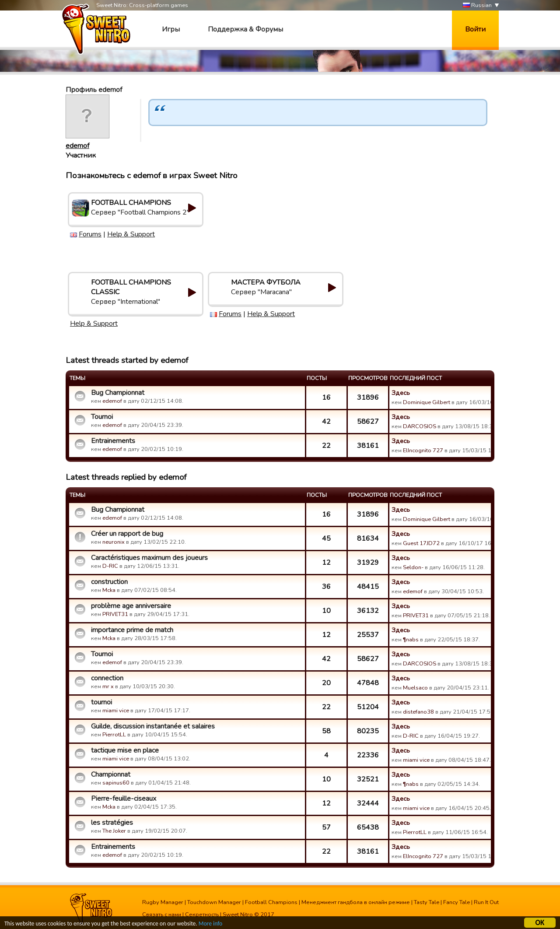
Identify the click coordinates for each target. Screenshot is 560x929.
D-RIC (110, 566)
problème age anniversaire (131, 606)
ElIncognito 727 (423, 450)
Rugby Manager (163, 902)
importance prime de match (132, 630)
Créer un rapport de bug (127, 534)
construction (109, 582)
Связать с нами (162, 915)
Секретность (202, 915)
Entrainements (113, 441)
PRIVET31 (115, 614)
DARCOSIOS (420, 426)
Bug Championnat (118, 393)
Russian (477, 5)
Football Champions (271, 902)
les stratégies (112, 823)
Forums (90, 234)
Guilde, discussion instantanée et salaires (153, 726)
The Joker (114, 831)
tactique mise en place (125, 750)
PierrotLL (114, 735)
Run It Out (486, 902)
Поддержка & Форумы (245, 29)
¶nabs (411, 640)
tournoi (101, 702)
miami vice (116, 711)
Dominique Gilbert (427, 402)
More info (210, 924)
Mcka (110, 590)
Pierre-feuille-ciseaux (124, 799)
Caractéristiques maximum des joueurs (149, 558)
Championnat (111, 774)
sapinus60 (116, 783)
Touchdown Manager (214, 902)
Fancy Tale (457, 902)
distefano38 (418, 712)
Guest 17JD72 (421, 543)
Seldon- (413, 567)
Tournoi (102, 417)
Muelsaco (415, 688)
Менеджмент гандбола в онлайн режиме (356, 902)
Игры (171, 29)
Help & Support (131, 234)
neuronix (114, 542)
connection (107, 678)
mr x (108, 686)
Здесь (401, 393)
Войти (475, 29)
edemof (77, 146)
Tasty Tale (427, 902)
